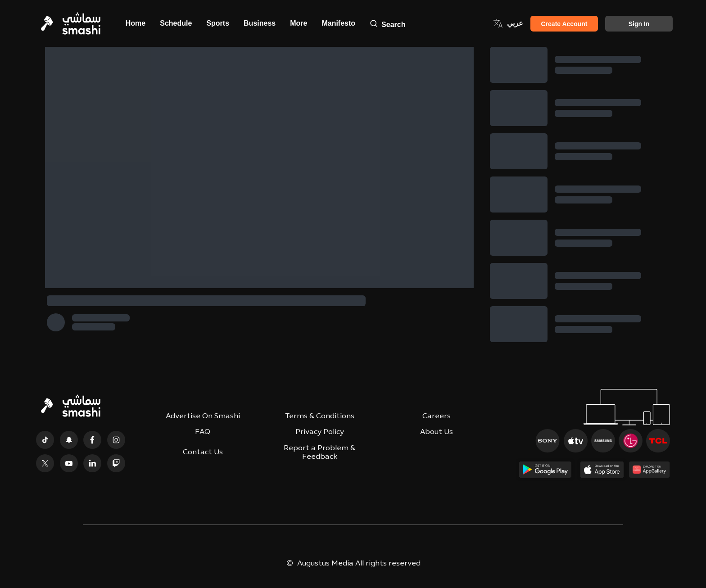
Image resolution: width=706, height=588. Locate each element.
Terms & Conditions (320, 416)
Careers (437, 416)
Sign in (639, 24)
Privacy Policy (320, 432)
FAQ (203, 432)
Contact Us (203, 452)
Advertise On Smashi (203, 416)
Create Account (564, 24)
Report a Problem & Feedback (319, 453)
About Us (437, 432)
